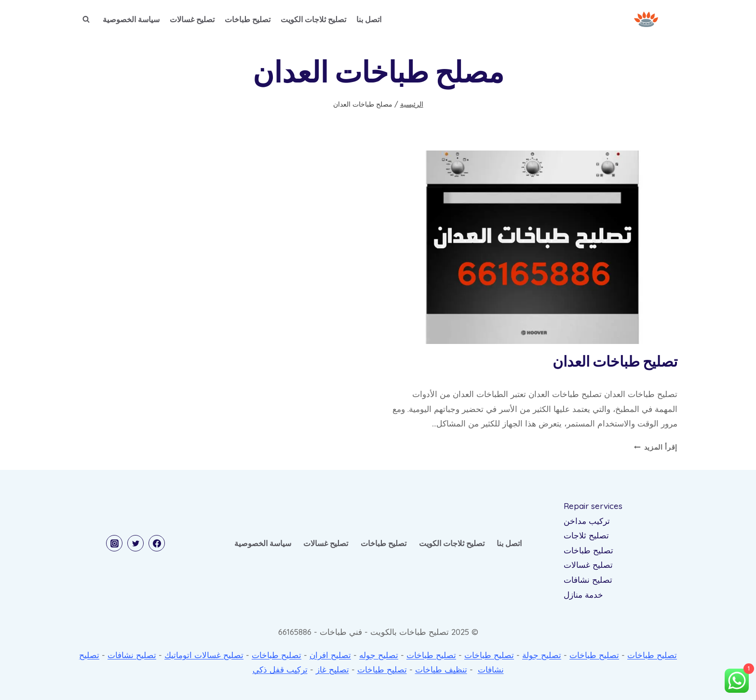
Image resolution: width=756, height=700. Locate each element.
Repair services (593, 506)
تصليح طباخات (248, 19)
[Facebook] (157, 543)
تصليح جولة (542, 655)
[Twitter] (135, 543)
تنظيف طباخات (441, 669)
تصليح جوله (379, 655)
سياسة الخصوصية (131, 19)
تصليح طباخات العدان (615, 362)
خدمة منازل (583, 595)
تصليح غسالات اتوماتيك (204, 655)
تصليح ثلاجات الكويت (313, 19)
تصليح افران (330, 655)
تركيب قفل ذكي (280, 669)
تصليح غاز (332, 669)
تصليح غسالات (192, 19)
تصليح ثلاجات (586, 535)
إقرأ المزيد (656, 447)
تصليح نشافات (588, 580)
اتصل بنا (369, 19)
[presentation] (533, 247)
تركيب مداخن (587, 521)
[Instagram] (114, 543)
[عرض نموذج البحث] (86, 19)
